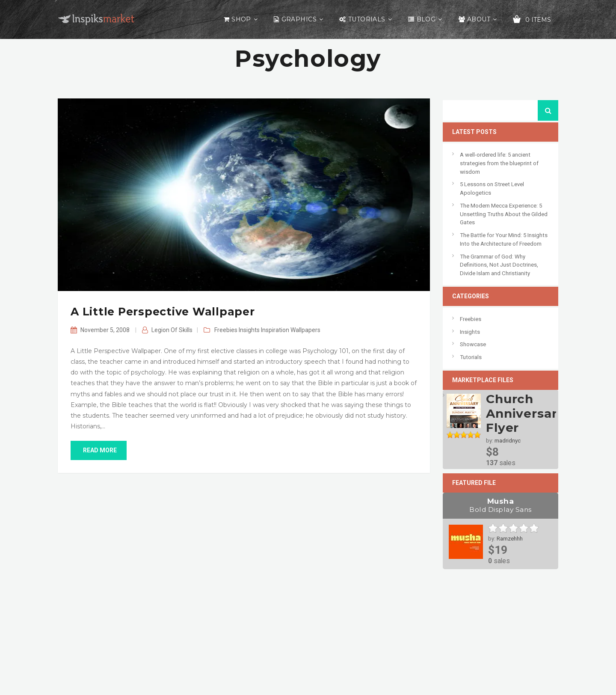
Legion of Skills (172, 330)
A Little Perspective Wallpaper (163, 312)
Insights (249, 330)
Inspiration (275, 330)
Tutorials (367, 19)
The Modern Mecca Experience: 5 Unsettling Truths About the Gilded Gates (504, 214)
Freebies (226, 330)
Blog (426, 19)
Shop (241, 19)
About (479, 19)
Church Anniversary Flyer (525, 413)
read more (99, 450)
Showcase (473, 344)
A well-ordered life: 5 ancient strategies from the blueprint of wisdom (499, 163)
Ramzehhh (510, 539)
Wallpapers (305, 330)
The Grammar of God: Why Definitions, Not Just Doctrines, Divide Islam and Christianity (499, 265)
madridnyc (508, 441)
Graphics (299, 19)
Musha (500, 505)
